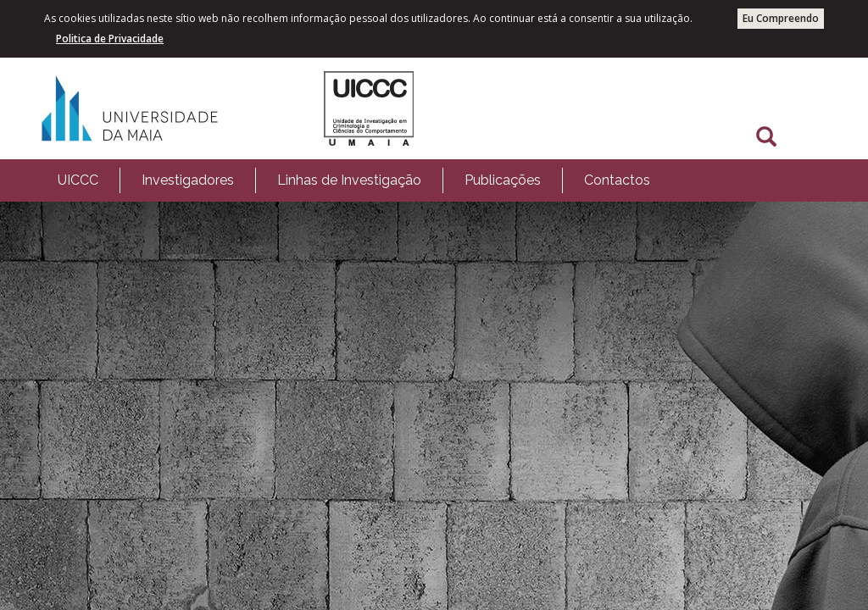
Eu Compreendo (781, 18)
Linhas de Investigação (349, 180)
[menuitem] (78, 180)
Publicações (503, 180)
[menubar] (354, 180)
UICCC (78, 180)
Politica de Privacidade (110, 39)
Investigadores (188, 180)
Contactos (617, 180)
